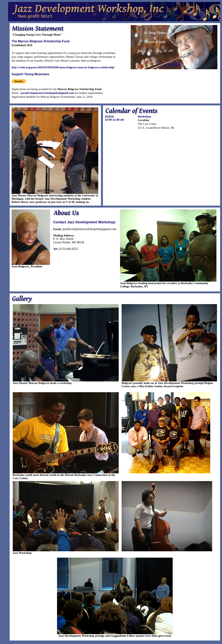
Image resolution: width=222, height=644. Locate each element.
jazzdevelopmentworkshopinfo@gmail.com (47, 93)
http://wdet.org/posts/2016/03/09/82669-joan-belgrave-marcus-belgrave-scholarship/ (63, 67)
